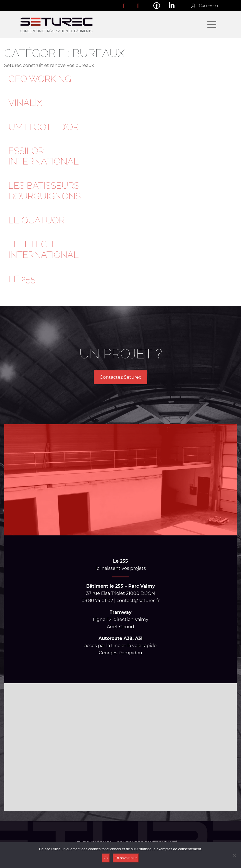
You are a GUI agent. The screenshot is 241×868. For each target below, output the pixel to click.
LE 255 (22, 279)
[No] (234, 855)
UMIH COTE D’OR (44, 127)
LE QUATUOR (36, 220)
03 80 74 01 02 (129, 6)
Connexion (208, 5)
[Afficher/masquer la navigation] (212, 24)
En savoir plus (126, 858)
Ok (106, 858)
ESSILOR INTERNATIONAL (44, 156)
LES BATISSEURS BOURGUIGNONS (45, 191)
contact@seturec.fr (142, 6)
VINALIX (25, 103)
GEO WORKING (40, 79)
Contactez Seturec (121, 377)
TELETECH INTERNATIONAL (44, 249)
